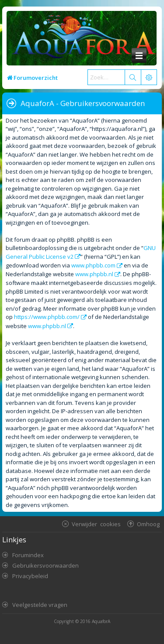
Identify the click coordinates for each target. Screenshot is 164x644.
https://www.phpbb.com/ (47, 317)
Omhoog (148, 524)
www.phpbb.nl (94, 274)
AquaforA (101, 621)
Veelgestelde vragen (40, 605)
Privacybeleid (30, 576)
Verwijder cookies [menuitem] (96, 524)
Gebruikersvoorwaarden (45, 565)
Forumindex (28, 555)
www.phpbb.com (93, 265)
